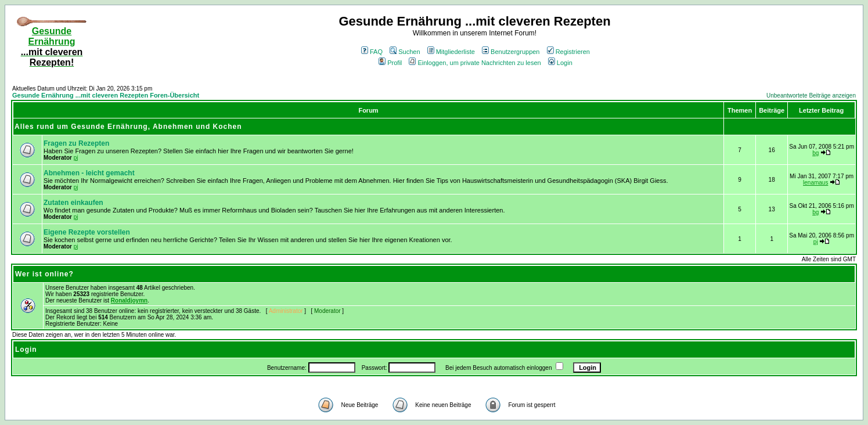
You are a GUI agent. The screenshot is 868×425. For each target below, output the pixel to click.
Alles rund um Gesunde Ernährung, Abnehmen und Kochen (128, 127)
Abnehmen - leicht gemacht (89, 173)
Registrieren (568, 52)
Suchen (405, 52)
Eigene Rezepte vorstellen (87, 232)
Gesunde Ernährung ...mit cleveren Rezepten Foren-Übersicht (106, 95)
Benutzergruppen (511, 52)
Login (560, 63)
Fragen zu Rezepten (76, 143)
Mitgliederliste (451, 52)
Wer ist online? (44, 274)
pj (76, 158)
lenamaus (815, 183)
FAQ (372, 52)
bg (815, 153)
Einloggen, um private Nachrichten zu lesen (475, 63)
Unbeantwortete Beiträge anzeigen (811, 96)
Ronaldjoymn (129, 300)
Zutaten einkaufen (73, 203)
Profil (390, 63)
